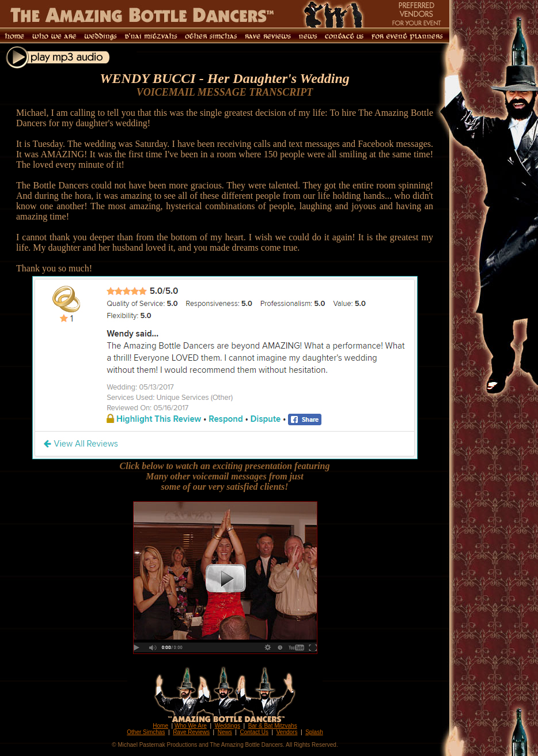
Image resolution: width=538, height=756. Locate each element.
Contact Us (254, 732)
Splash (314, 732)
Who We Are (191, 726)
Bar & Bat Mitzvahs (273, 726)
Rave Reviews (191, 732)
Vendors (287, 732)
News (225, 732)
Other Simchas (146, 732)
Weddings (228, 726)
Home (160, 726)
